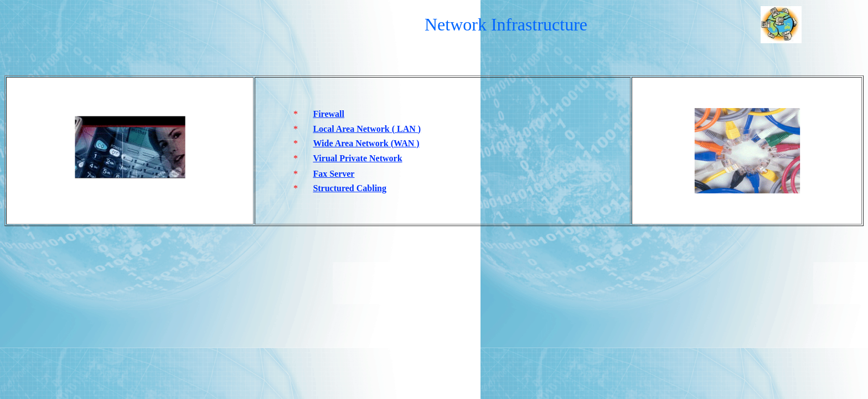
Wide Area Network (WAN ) (366, 143)
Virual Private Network (357, 158)
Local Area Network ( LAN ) (367, 129)
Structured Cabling (350, 188)
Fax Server (334, 174)
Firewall (329, 114)
